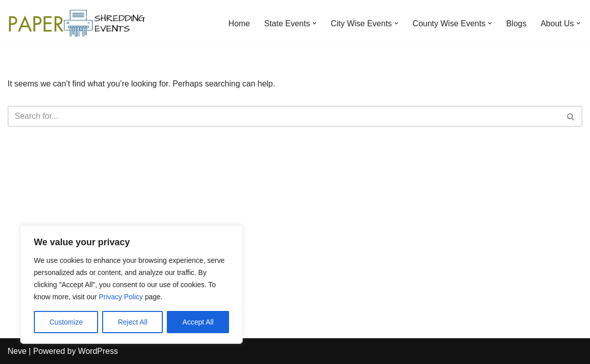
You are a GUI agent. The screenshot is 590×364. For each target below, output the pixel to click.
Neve (17, 351)
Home (239, 24)
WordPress (98, 351)
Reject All (132, 322)
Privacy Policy (121, 297)
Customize (66, 322)
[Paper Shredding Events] (78, 23)
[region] (131, 285)
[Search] (284, 116)
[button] (314, 23)
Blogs (516, 24)
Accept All (198, 322)
